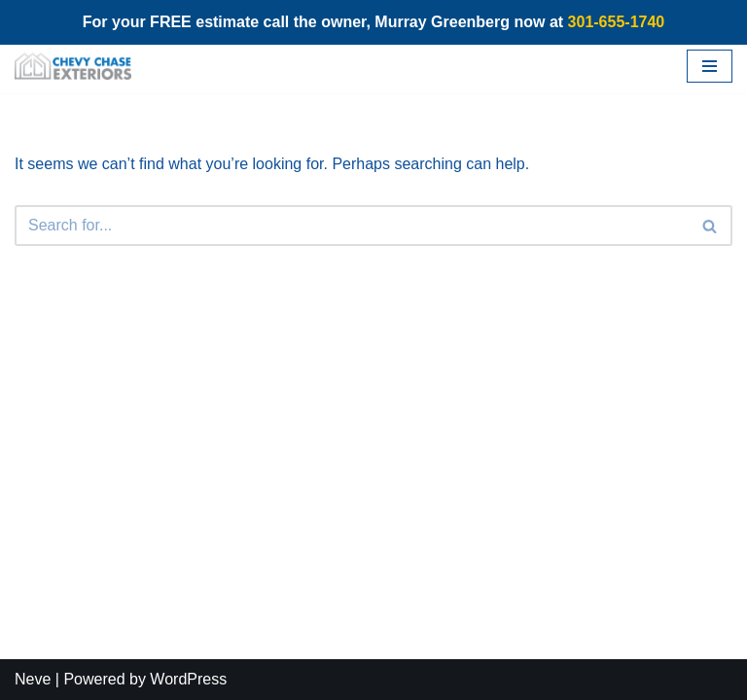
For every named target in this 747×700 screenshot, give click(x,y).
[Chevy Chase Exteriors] (73, 66)
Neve (33, 679)
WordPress (188, 679)
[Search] (352, 226)
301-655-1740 (617, 22)
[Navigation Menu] (710, 66)
